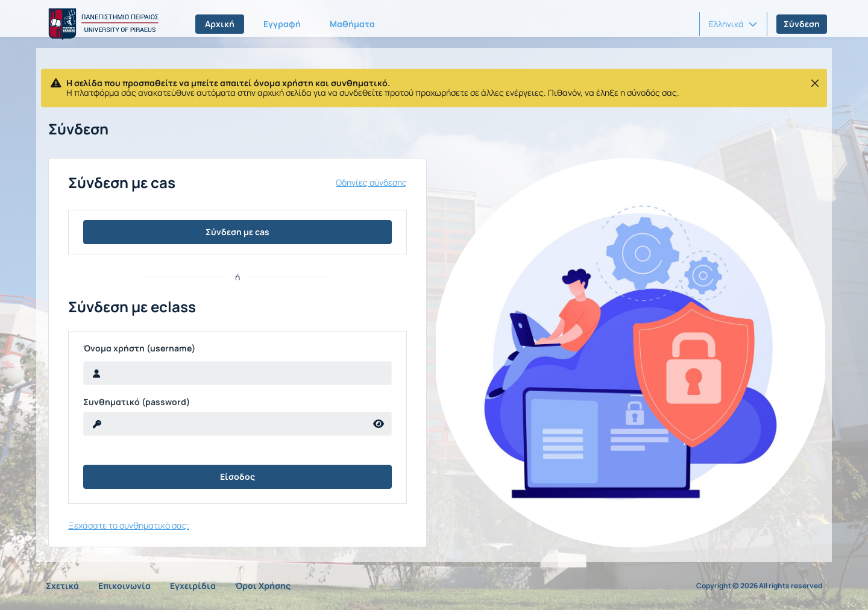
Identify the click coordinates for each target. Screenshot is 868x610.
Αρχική (220, 24)
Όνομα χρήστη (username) (139, 348)
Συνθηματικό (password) (137, 402)
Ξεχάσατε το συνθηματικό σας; (129, 525)
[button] (733, 24)
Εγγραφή (282, 24)
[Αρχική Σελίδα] (101, 24)
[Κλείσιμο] (815, 83)
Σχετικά (62, 586)
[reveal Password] (225, 424)
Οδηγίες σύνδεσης (371, 183)
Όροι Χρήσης (263, 586)
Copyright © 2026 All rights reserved (759, 586)
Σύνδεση (802, 24)
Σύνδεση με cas (237, 232)
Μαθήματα (352, 24)
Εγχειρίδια (193, 586)
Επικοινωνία (124, 586)
